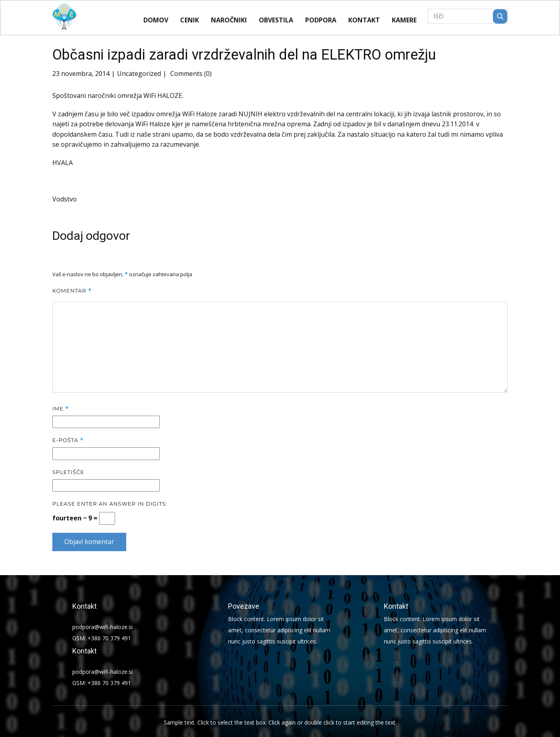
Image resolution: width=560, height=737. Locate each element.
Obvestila (276, 20)
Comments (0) (190, 74)
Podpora (321, 20)
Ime (61, 409)
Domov (156, 20)
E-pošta (68, 440)
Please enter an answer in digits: (110, 504)
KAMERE (404, 20)
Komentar (72, 291)
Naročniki (229, 20)
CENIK (190, 20)
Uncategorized (139, 74)
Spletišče (68, 472)
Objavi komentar (89, 542)
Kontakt (364, 20)
